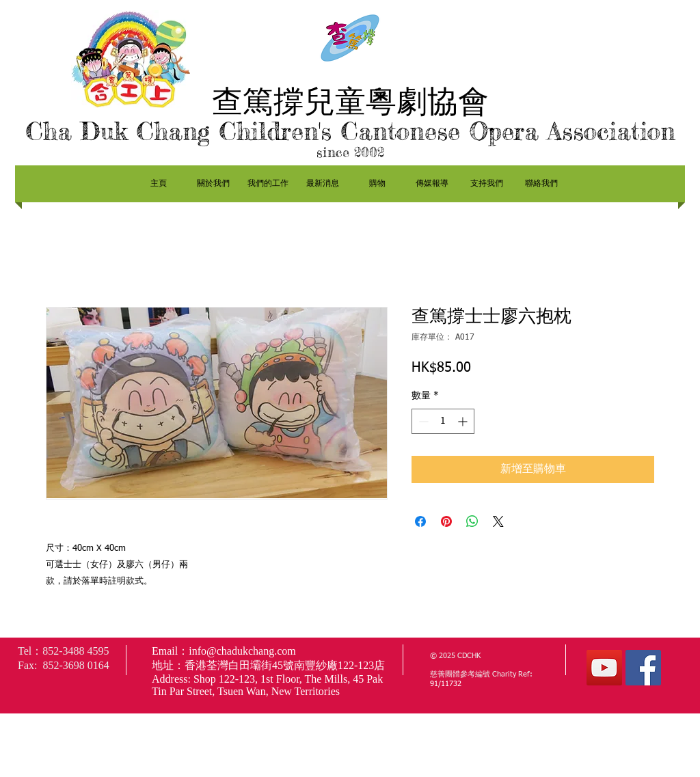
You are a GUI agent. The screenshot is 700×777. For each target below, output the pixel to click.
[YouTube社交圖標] (604, 668)
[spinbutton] (443, 421)
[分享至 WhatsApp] (472, 521)
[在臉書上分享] (420, 521)
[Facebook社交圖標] (643, 668)
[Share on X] (498, 521)
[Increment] (464, 421)
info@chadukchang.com (242, 651)
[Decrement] (422, 421)
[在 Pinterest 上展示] (446, 521)
